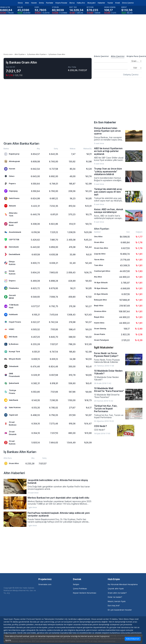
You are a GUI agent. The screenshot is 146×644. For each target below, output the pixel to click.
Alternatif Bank (11, 224)
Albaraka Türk (11, 214)
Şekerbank (12, 383)
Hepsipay (11, 191)
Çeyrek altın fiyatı (116, 589)
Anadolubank (13, 232)
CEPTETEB (12, 240)
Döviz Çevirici (128, 3)
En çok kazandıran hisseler (120, 610)
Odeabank (11, 366)
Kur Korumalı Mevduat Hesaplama (123, 584)
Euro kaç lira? (114, 605)
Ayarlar (8, 640)
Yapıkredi (11, 415)
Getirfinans (12, 198)
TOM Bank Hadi (11, 306)
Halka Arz (81, 3)
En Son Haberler (105, 122)
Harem (34, 3)
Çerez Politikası (80, 589)
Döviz (20, 3)
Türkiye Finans (10, 392)
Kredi (118, 3)
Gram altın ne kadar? (117, 593)
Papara (10, 184)
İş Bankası (11, 344)
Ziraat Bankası (10, 423)
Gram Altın (11, 463)
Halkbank (11, 315)
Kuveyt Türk (12, 352)
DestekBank (12, 254)
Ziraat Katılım (10, 442)
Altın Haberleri (14, 473)
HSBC (9, 329)
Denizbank (11, 247)
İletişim (76, 584)
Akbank (10, 206)
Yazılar (110, 3)
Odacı (9, 176)
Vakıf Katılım (12, 408)
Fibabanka (11, 288)
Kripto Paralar (61, 3)
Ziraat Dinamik (10, 433)
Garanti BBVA (10, 297)
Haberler (101, 3)
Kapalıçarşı (12, 154)
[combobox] (136, 61)
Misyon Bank (12, 359)
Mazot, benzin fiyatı (117, 601)
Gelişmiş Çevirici (131, 75)
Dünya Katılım (10, 263)
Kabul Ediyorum (133, 639)
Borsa (72, 3)
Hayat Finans (13, 322)
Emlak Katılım (10, 272)
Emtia (41, 3)
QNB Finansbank (12, 375)
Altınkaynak (12, 161)
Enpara (10, 281)
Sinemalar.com (45, 584)
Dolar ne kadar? (115, 597)
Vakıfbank (11, 400)
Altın (27, 3)
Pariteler (50, 3)
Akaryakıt (91, 3)
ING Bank (11, 337)
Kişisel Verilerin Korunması (85, 593)
